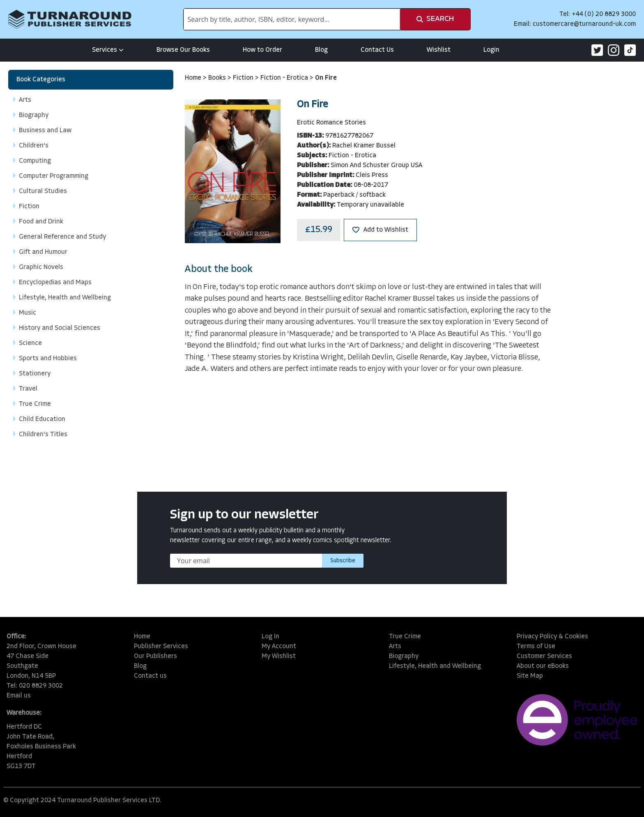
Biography (404, 656)
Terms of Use (536, 647)
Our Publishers (155, 656)
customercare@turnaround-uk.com (584, 24)
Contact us (150, 676)
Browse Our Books (183, 50)
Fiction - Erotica (285, 78)
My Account (279, 647)
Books (218, 78)
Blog (321, 50)
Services (108, 50)
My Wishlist (279, 656)
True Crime (405, 637)
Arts (395, 647)
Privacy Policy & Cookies (552, 637)
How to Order (262, 50)
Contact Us (377, 50)
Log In (270, 637)
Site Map (530, 676)
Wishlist (439, 50)
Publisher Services (161, 647)
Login (491, 50)
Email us (19, 696)
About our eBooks (543, 666)
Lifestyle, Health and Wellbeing (435, 666)
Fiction (244, 78)
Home (194, 78)
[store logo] (70, 19)
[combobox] (292, 19)
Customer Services (544, 656)
